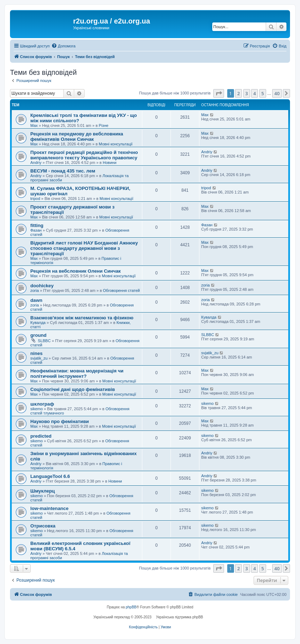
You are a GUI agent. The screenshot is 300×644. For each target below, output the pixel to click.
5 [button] (263, 93)
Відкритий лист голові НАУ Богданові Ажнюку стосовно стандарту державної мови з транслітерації (84, 248)
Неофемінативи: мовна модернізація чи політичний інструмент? (77, 373)
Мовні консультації (116, 144)
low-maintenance (49, 508)
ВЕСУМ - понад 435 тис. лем (63, 171)
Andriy (36, 163)
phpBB (131, 607)
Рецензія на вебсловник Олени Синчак (75, 271)
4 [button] (255, 93)
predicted (41, 436)
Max (34, 125)
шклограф (42, 404)
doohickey (42, 286)
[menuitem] (63, 46)
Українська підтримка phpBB (179, 617)
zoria (35, 290)
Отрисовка (43, 526)
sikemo (37, 409)
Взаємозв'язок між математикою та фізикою (82, 318)
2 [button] (238, 93)
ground (38, 335)
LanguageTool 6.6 (50, 476)
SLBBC (44, 341)
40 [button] (277, 93)
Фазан (36, 230)
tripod (35, 199)
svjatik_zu (39, 358)
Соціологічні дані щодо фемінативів (73, 389)
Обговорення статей (121, 290)
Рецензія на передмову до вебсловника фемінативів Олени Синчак (77, 136)
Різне (104, 125)
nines (36, 353)
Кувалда (38, 323)
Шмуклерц (43, 491)
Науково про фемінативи (60, 421)
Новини (110, 163)
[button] (219, 93)
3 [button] (247, 93)
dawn (36, 300)
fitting (37, 225)
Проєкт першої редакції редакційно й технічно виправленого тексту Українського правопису (84, 155)
